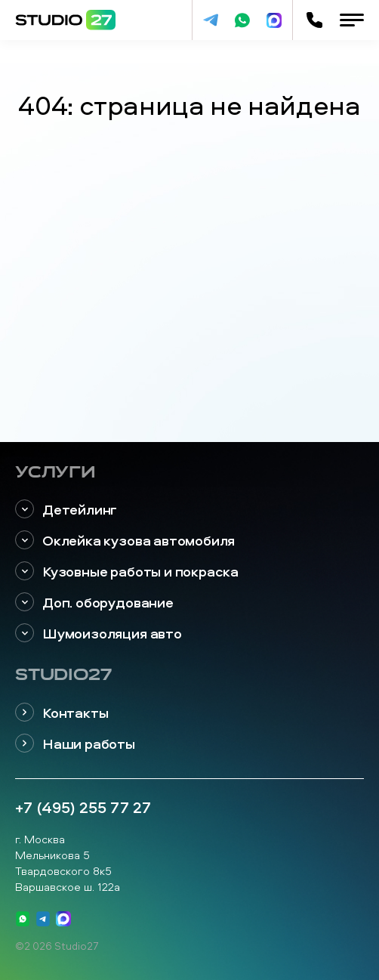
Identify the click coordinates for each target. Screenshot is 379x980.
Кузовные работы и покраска (127, 572)
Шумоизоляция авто (99, 634)
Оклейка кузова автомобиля (125, 541)
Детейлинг (66, 510)
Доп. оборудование (94, 603)
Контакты (62, 713)
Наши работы (75, 744)
